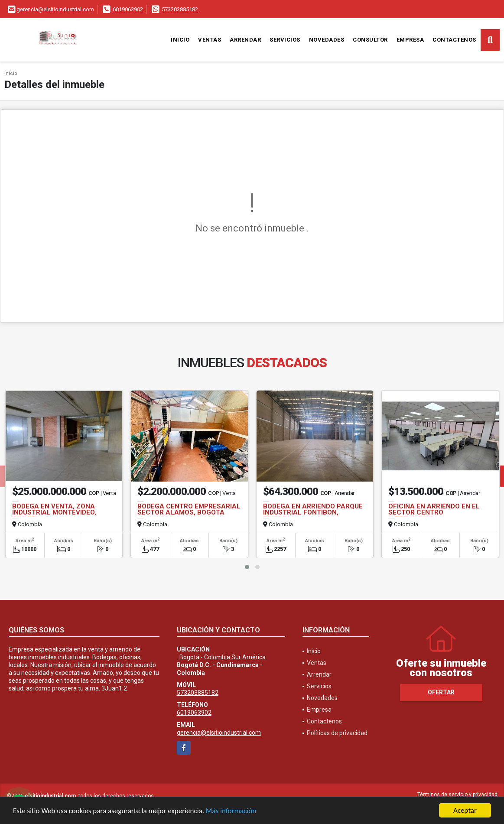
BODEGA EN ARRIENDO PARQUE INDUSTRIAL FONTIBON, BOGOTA (313, 512)
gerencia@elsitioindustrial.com (219, 733)
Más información (231, 811)
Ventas (210, 40)
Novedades (327, 40)
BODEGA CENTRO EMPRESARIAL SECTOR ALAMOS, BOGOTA (189, 509)
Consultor (370, 40)
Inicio (180, 40)
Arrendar (245, 40)
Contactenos (454, 40)
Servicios (285, 40)
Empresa (410, 40)
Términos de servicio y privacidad (457, 795)
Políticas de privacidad (337, 733)
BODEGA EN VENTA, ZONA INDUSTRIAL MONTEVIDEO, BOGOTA (54, 512)
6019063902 (128, 9)
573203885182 (180, 9)
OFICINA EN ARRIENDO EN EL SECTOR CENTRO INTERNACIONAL (434, 512)
